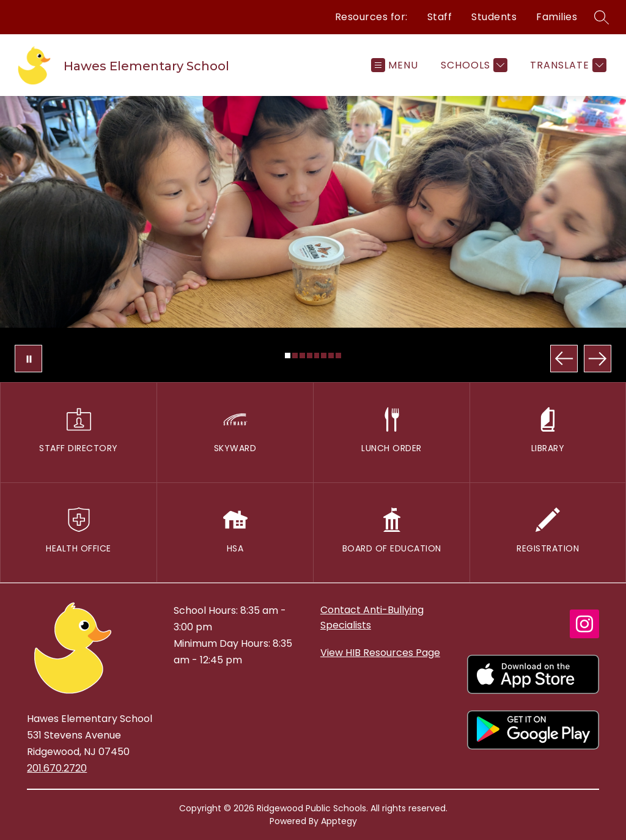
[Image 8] (338, 356)
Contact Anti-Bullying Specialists (372, 617)
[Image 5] (317, 356)
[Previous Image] (564, 359)
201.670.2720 (57, 768)
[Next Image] (598, 359)
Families (557, 17)
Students (494, 17)
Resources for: (371, 17)
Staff (440, 17)
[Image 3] (302, 356)
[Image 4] (310, 356)
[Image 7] (331, 356)
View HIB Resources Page (380, 653)
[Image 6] (324, 356)
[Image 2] (295, 356)
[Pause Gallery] (28, 359)
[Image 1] (288, 356)
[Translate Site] (567, 65)
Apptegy (339, 821)
